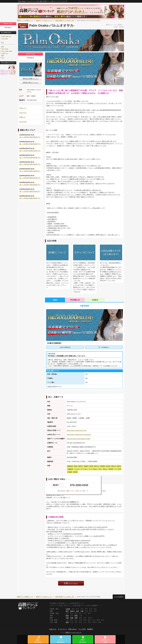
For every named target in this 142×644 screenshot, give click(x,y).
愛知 (67, 616)
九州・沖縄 (5, 39)
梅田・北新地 (5, 49)
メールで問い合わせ (61, 639)
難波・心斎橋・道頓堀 (7, 51)
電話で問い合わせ (38, 639)
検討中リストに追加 (105, 639)
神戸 (3, 58)
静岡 (76, 616)
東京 (67, 611)
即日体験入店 (75, 300)
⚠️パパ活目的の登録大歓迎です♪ (30, 137)
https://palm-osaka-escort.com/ (77, 430)
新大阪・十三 (5, 53)
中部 (10, 36)
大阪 (2, 47)
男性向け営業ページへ (31, 79)
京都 (72, 618)
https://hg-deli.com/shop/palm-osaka (78, 439)
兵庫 (2, 55)
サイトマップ (62, 629)
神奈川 (72, 611)
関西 (6, 36)
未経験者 (95, 300)
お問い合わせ (72, 629)
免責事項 (90, 629)
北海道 (68, 609)
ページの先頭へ (119, 597)
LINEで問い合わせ (83, 639)
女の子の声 (23, 122)
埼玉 (77, 611)
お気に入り (53, 629)
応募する (22, 117)
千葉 (82, 611)
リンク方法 (82, 629)
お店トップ (23, 108)
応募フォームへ (71, 583)
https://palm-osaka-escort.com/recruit (79, 435)
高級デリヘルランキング (74, 632)
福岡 (67, 622)
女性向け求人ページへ (31, 82)
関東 (3, 36)
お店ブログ (23, 113)
